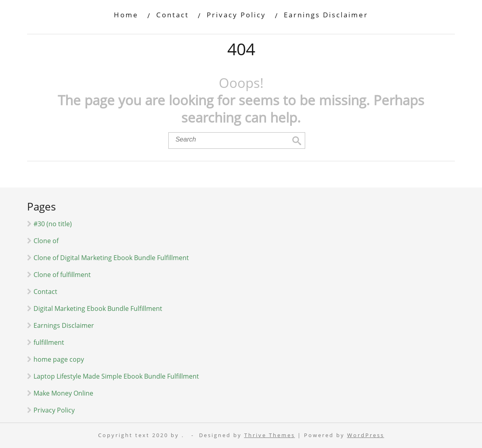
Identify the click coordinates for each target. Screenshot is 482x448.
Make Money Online (63, 393)
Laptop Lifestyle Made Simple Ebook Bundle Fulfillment (116, 376)
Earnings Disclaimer (326, 15)
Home (126, 15)
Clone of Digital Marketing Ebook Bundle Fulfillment (111, 258)
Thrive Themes (270, 435)
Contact (173, 15)
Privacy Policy (236, 15)
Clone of (46, 241)
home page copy (59, 359)
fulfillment (49, 342)
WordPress (366, 435)
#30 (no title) (53, 224)
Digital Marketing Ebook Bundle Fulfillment (98, 308)
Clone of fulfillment (62, 275)
